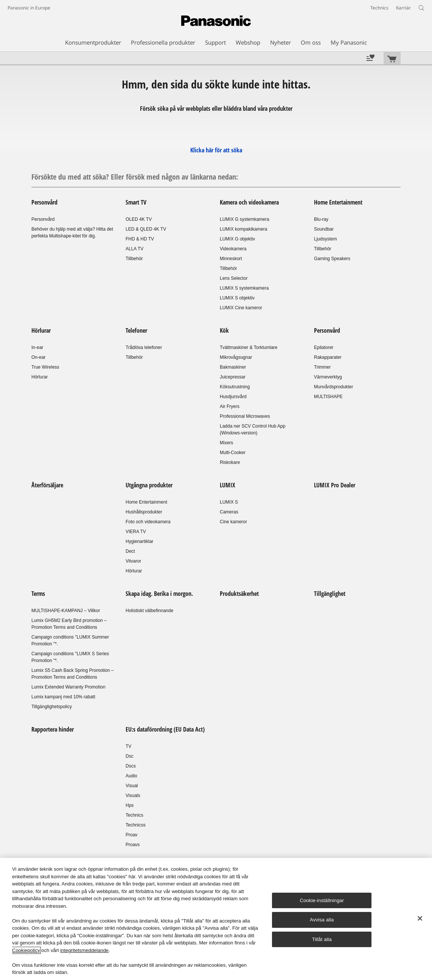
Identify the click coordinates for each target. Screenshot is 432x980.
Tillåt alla (322, 939)
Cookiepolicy (26, 950)
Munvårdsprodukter (333, 387)
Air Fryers (230, 406)
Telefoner (136, 330)
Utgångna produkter (149, 485)
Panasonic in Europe (29, 8)
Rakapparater (328, 357)
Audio (131, 776)
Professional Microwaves (245, 416)
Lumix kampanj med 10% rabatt (63, 697)
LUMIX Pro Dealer (335, 485)
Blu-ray (321, 219)
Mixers (226, 443)
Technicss (136, 825)
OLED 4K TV (139, 219)
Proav (131, 835)
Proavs (133, 845)
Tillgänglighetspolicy (52, 707)
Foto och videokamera (148, 522)
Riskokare (230, 462)
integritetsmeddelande (84, 950)
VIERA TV (136, 532)
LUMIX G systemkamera (245, 219)
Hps (130, 805)
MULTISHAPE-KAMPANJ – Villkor (66, 611)
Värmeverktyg (328, 377)
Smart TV (136, 202)
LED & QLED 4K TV (146, 229)
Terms (38, 594)
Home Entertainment (338, 202)
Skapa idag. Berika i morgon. (159, 594)
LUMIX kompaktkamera (243, 229)
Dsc (130, 756)
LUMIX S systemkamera (244, 288)
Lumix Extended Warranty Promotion (68, 687)
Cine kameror (233, 522)
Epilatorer (324, 347)
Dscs (131, 766)
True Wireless (45, 367)
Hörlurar (41, 330)
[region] (216, 919)
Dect (130, 551)
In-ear (37, 347)
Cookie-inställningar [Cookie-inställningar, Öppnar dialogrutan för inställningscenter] (322, 900)
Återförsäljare (47, 485)
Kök (224, 330)
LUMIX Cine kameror (241, 308)
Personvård (44, 202)
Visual (132, 786)
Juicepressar (233, 377)
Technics (134, 815)
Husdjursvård (233, 397)
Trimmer (322, 367)
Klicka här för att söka (216, 150)
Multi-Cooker (233, 453)
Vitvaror (133, 561)
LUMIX (228, 485)
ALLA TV (134, 249)
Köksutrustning (235, 387)
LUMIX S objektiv (237, 298)
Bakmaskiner (233, 367)
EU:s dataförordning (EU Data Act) (165, 729)
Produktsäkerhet (239, 594)
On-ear (38, 357)
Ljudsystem (326, 239)
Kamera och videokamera (249, 202)
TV (128, 746)
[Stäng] (420, 918)
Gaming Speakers (332, 259)
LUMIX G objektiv (237, 239)
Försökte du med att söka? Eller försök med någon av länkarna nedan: (135, 177)
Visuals (133, 795)
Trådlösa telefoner (144, 347)
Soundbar (324, 229)
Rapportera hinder (53, 729)
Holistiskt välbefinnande (149, 611)
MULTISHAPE (328, 397)
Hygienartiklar (139, 541)
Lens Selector (234, 278)
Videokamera (233, 249)
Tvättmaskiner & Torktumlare (249, 347)
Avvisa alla (322, 920)
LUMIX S (229, 502)
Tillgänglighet (330, 594)
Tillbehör (134, 259)
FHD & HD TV (140, 239)
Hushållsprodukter (144, 512)
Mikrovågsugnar (236, 357)
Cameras (229, 512)
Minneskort (231, 259)
